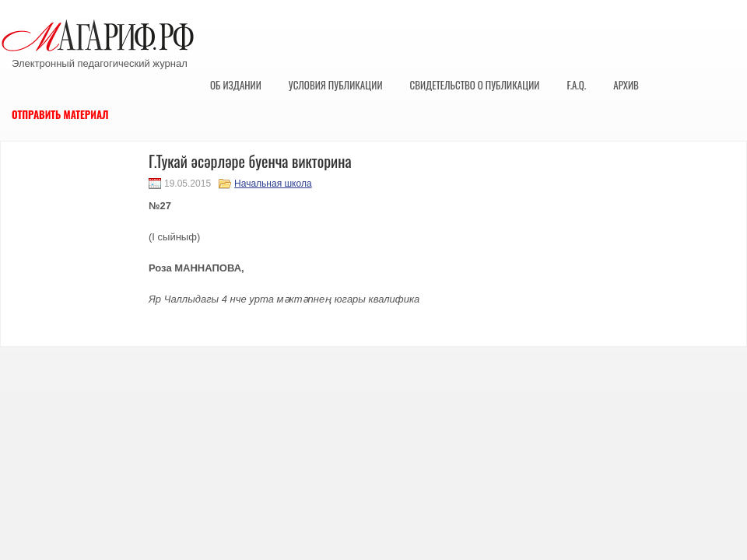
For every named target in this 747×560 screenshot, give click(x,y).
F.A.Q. (576, 85)
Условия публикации (336, 85)
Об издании (236, 85)
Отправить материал (60, 114)
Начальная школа (273, 184)
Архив (626, 85)
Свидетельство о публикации (474, 85)
